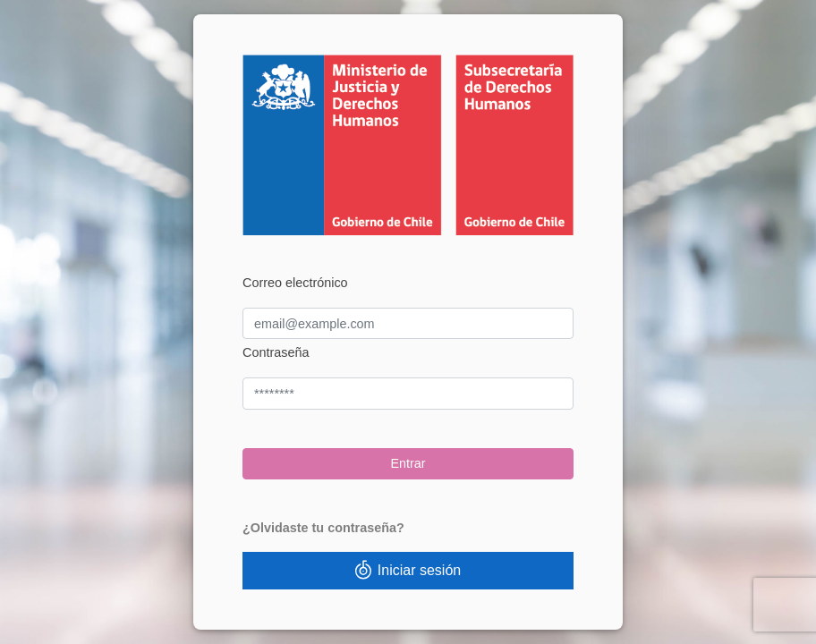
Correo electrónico (295, 283)
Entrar (408, 463)
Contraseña (276, 352)
